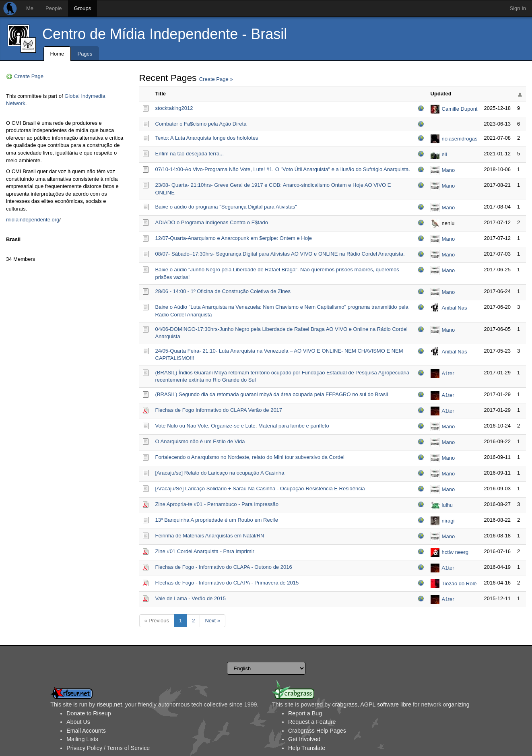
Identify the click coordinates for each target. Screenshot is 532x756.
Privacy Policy (84, 748)
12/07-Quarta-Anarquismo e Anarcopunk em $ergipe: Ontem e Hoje (234, 238)
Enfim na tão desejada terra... (190, 154)
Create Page (29, 76)
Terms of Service (128, 748)
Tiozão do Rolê (459, 584)
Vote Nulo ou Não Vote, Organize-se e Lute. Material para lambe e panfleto (242, 426)
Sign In (518, 8)
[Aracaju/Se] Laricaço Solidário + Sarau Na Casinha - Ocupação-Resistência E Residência (260, 489)
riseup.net (109, 704)
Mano (448, 170)
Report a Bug (305, 713)
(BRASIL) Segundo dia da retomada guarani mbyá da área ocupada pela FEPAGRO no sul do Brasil (272, 394)
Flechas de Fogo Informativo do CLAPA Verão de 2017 (219, 410)
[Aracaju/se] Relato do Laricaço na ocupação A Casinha (220, 473)
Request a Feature (312, 722)
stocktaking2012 (174, 108)
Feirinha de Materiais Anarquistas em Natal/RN (210, 536)
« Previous (157, 621)
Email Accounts (86, 731)
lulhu (447, 505)
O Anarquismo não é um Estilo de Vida (200, 441)
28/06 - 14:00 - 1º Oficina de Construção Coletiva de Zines (223, 291)
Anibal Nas (455, 308)
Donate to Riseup (89, 713)
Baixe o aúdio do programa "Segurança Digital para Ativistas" (226, 207)
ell (444, 154)
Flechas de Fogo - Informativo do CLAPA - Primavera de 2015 (227, 583)
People (54, 8)
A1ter (448, 373)
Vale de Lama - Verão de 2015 (191, 598)
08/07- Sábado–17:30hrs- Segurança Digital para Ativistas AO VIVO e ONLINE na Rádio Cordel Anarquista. (280, 254)
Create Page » (216, 79)
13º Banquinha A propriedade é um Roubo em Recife (217, 520)
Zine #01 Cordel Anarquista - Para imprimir (205, 551)
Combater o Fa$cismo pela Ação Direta (201, 124)
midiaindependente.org (33, 220)
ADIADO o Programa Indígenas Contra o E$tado (212, 222)
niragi (448, 521)
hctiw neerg (455, 552)
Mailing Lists (82, 739)
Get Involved (304, 739)
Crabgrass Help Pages (317, 731)
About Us (78, 722)
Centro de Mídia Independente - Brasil (165, 34)
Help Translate (307, 748)
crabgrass (345, 704)
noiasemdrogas (460, 139)
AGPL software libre (386, 704)
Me (30, 8)
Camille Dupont (460, 109)
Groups (83, 8)
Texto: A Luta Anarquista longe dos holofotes (207, 138)
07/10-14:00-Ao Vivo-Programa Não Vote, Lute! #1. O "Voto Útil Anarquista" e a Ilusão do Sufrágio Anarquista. (283, 169)
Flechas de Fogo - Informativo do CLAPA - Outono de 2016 (224, 567)
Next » (212, 621)
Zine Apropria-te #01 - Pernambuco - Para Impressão (217, 504)
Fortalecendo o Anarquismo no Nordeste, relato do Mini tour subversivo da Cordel (250, 457)
